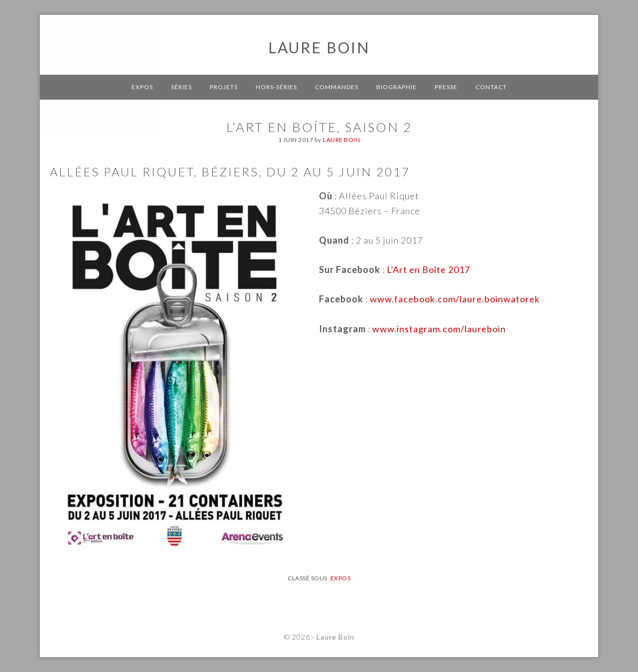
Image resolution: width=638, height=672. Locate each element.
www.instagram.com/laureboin (439, 329)
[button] (16, 15)
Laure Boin (319, 47)
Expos (341, 578)
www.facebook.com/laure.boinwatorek (455, 299)
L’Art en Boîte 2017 (428, 269)
